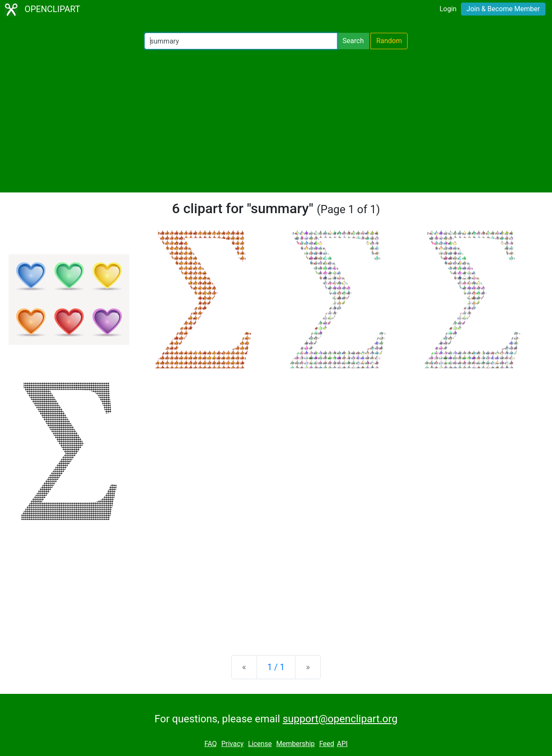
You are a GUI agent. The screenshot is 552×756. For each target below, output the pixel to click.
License (260, 744)
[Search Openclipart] (241, 41)
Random (389, 41)
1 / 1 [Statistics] (276, 667)
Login (448, 9)
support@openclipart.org (340, 719)
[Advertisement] (276, 121)
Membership (295, 744)
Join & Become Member (503, 9)
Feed (327, 744)
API (342, 744)
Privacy (232, 744)
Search (353, 41)
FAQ (211, 744)
